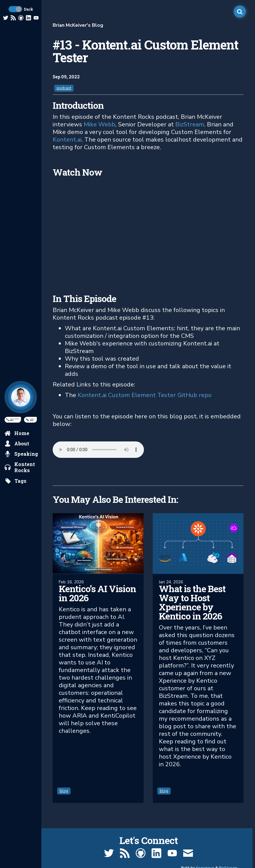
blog (64, 791)
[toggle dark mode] (15, 9)
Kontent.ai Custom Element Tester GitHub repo (145, 395)
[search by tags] (16, 481)
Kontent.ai (67, 140)
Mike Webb (100, 124)
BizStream (190, 124)
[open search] (240, 12)
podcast (64, 88)
